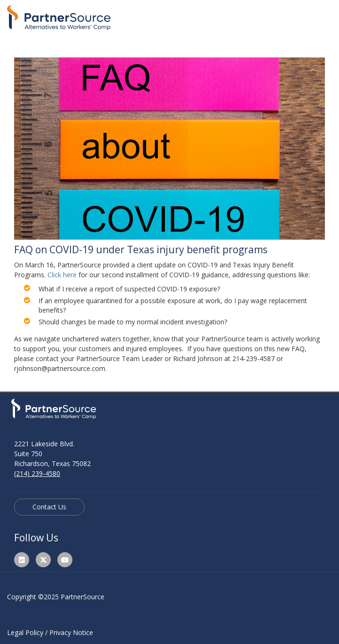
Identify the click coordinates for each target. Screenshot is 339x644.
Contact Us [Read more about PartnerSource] (49, 507)
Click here (62, 275)
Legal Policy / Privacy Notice (50, 632)
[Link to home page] (59, 15)
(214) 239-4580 (37, 473)
